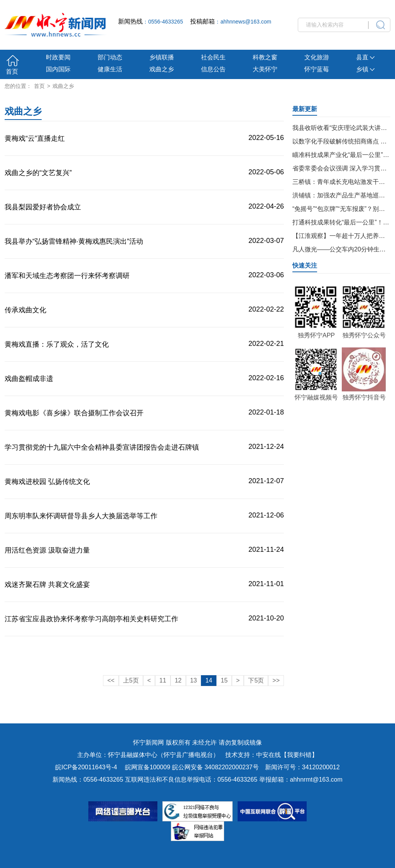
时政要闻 (58, 57)
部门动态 (110, 57)
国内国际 (58, 69)
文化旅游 (317, 57)
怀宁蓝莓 (317, 69)
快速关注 (305, 265)
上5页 (131, 680)
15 (224, 680)
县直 (365, 57)
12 (178, 680)
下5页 (256, 680)
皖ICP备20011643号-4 (86, 767)
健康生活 (110, 69)
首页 (12, 72)
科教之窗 (265, 57)
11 (163, 680)
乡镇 (365, 69)
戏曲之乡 (162, 69)
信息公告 (213, 69)
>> (276, 680)
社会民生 (213, 57)
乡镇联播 (162, 57)
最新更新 (305, 109)
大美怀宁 (265, 69)
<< (111, 680)
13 (194, 680)
